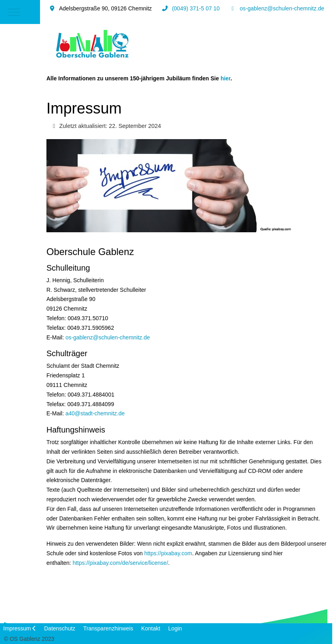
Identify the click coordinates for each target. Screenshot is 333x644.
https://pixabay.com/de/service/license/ (120, 563)
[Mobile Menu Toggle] (14, 12)
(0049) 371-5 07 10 (196, 8)
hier (226, 78)
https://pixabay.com (168, 553)
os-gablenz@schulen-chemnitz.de (282, 8)
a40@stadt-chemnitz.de (95, 413)
